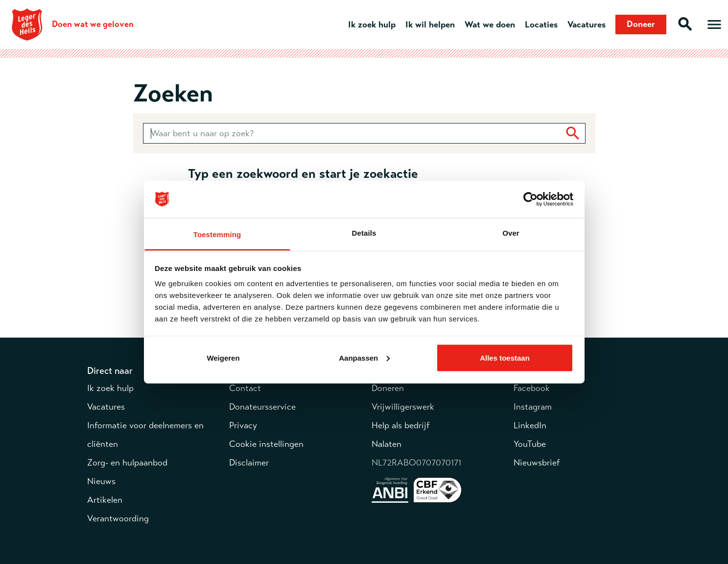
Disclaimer (249, 463)
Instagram (533, 407)
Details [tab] (364, 233)
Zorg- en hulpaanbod (127, 463)
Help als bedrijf (400, 425)
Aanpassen (364, 357)
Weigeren (223, 357)
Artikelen (105, 500)
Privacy (243, 425)
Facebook (532, 388)
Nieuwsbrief (537, 463)
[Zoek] (573, 133)
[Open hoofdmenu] (714, 25)
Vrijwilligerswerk (403, 407)
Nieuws (101, 481)
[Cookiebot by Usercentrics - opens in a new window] (530, 199)
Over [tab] (511, 233)
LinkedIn (530, 425)
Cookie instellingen (266, 444)
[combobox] (364, 133)
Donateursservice (262, 407)
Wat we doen (490, 25)
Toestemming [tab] (217, 234)
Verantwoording (118, 518)
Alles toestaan (505, 357)
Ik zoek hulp (372, 25)
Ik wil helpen (430, 25)
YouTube (530, 444)
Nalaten (387, 444)
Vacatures (587, 25)
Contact (245, 388)
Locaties (541, 25)
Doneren (388, 388)
